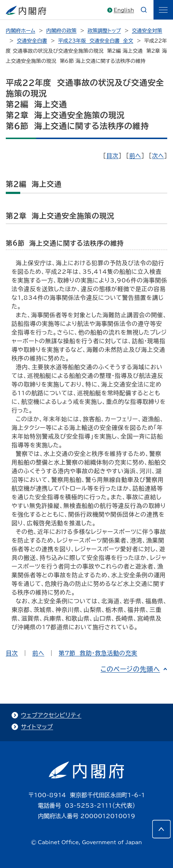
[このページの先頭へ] (161, 829)
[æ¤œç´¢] (144, 10)
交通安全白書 (32, 41)
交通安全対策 (147, 31)
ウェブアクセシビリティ (51, 715)
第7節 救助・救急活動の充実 (98, 653)
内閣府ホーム (20, 31)
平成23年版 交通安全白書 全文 (96, 41)
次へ (158, 156)
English (124, 10)
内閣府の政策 (61, 31)
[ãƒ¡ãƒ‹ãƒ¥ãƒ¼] (163, 10)
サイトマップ (37, 727)
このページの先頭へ (130, 669)
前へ (135, 156)
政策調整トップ (104, 31)
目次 (112, 156)
